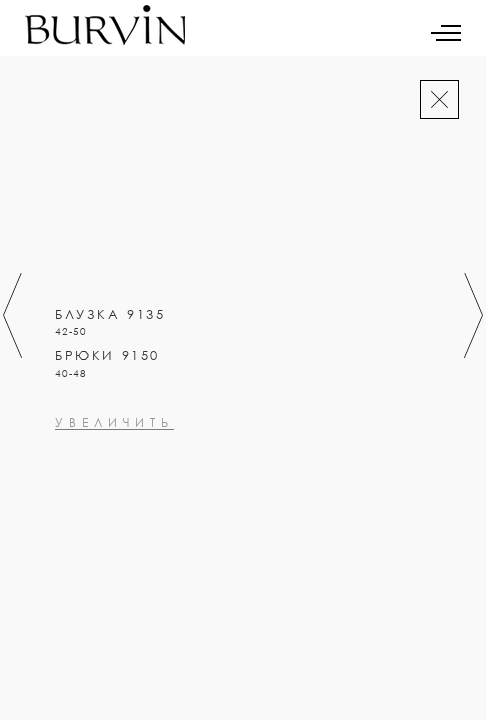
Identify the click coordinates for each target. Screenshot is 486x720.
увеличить (114, 509)
